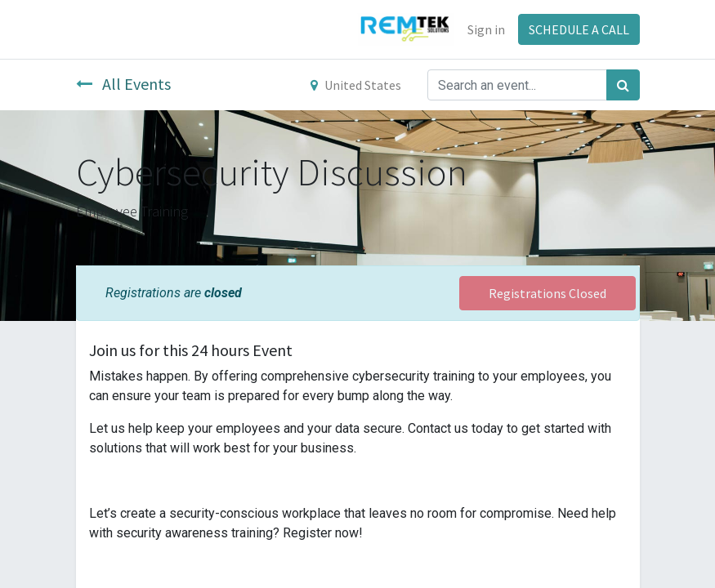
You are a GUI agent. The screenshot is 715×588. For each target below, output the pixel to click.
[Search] (623, 85)
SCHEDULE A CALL (579, 29)
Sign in (486, 29)
